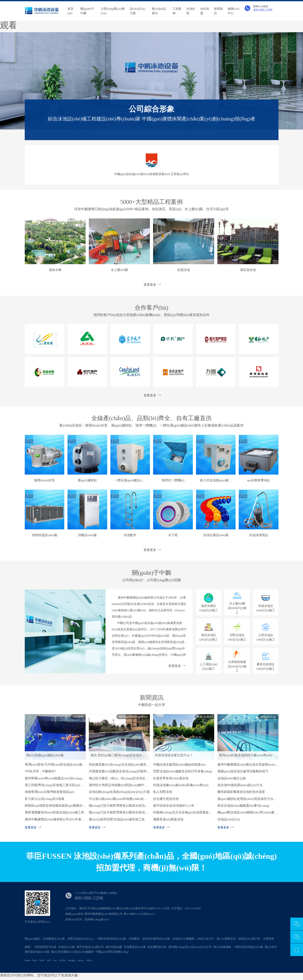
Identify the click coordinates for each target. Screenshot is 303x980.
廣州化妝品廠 (114, 947)
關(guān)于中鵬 (87, 11)
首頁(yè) (70, 11)
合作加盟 (205, 11)
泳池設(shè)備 (66, 947)
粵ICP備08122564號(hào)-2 (139, 914)
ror (55, 960)
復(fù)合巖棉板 (222, 947)
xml (49, 960)
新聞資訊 (218, 11)
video (89, 960)
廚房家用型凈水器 (45, 947)
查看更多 (152, 285)
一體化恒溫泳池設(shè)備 (248, 947)
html (42, 960)
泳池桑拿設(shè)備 (135, 947)
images (72, 960)
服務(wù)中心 (233, 11)
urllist (62, 960)
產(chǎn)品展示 (159, 11)
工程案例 (177, 11)
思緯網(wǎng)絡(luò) (97, 919)
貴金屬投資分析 (157, 947)
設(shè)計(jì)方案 (138, 11)
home (28, 960)
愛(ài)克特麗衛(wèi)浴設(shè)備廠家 (72, 952)
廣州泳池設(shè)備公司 (90, 947)
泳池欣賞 (191, 11)
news (81, 960)
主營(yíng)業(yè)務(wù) (113, 11)
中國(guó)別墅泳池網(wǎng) (112, 952)
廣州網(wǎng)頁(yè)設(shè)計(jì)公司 (190, 947)
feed (35, 960)
